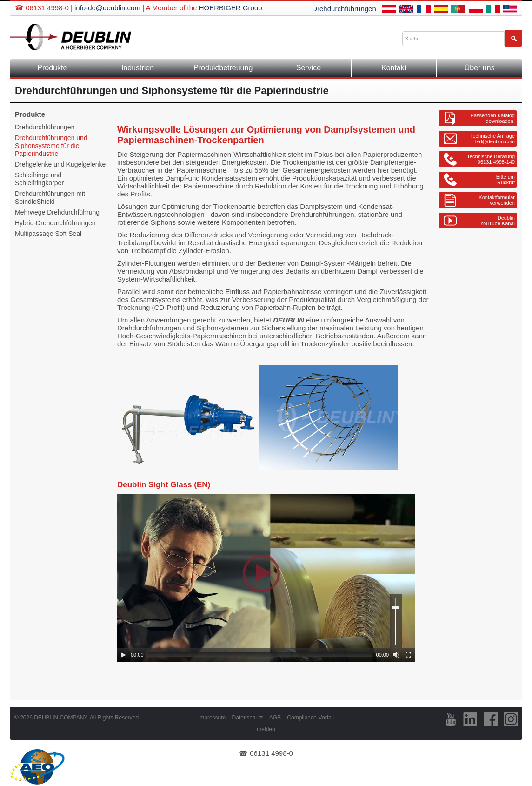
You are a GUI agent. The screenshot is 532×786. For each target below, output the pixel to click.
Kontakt (394, 68)
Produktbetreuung (223, 68)
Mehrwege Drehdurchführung (57, 212)
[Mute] (396, 655)
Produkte (52, 68)
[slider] (260, 655)
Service (309, 68)
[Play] (123, 655)
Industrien (138, 68)
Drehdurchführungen (344, 9)
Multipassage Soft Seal (48, 234)
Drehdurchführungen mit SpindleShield (50, 198)
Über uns (480, 68)
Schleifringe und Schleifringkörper (39, 179)
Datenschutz (248, 718)
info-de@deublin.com (107, 8)
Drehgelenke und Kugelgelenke (60, 164)
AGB (275, 718)
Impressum (212, 718)
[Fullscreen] (408, 655)
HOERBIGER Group (231, 8)
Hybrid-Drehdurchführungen (55, 223)
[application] (266, 578)
